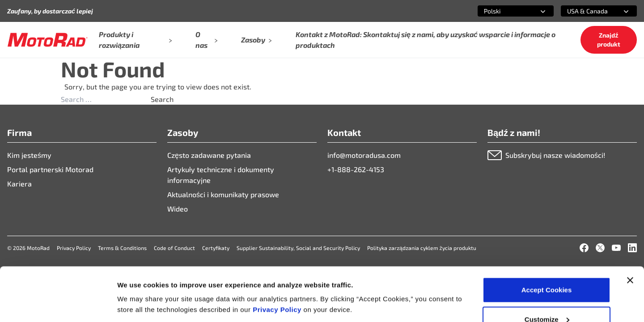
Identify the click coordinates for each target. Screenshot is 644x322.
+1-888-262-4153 (356, 169)
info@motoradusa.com (364, 155)
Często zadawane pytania (209, 155)
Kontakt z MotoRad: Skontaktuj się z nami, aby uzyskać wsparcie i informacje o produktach (426, 40)
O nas (207, 40)
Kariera (19, 184)
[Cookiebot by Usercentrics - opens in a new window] (58, 305)
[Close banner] (630, 230)
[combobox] (505, 11)
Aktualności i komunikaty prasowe (223, 194)
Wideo (178, 209)
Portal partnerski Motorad (50, 169)
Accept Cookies (547, 239)
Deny (547, 298)
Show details (138, 284)
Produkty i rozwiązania (136, 40)
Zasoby (257, 40)
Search (162, 99)
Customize (547, 269)
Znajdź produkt (609, 40)
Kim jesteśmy (29, 155)
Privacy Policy (278, 259)
